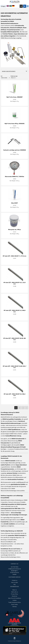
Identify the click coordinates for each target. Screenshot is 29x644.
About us (15, 590)
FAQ (15, 584)
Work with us (15, 592)
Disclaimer (15, 596)
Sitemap (14, 606)
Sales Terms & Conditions (15, 598)
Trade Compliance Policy (15, 602)
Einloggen (3, 6)
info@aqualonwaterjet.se (15, 569)
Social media (14, 604)
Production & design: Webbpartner (14, 641)
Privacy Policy (14, 594)
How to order (15, 582)
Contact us (15, 580)
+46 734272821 (15, 567)
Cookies (15, 600)
